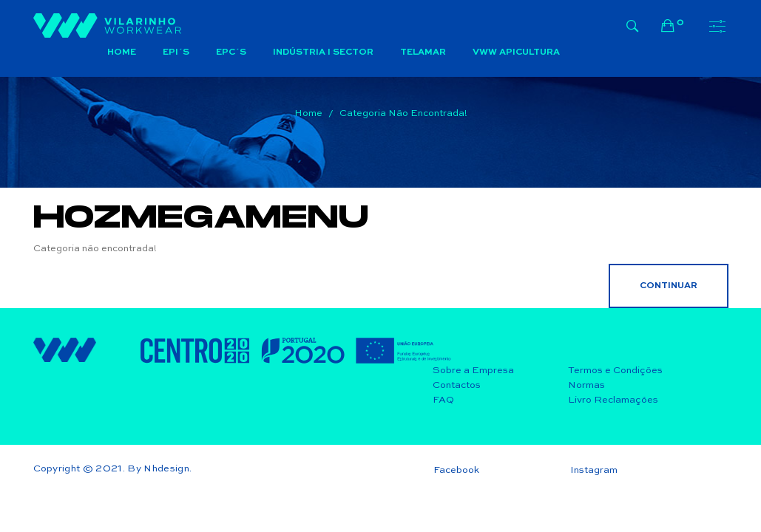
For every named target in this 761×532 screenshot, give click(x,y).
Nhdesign (166, 469)
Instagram (594, 470)
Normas (586, 385)
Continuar (669, 286)
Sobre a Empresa (473, 371)
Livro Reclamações (613, 400)
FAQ (443, 400)
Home (308, 113)
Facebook (456, 470)
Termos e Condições (615, 371)
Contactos (457, 385)
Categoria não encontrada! (403, 113)
